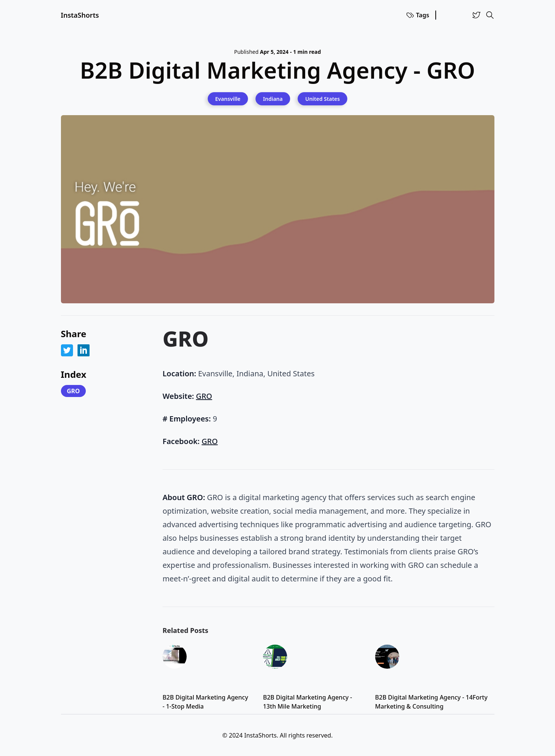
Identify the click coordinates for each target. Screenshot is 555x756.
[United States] (322, 99)
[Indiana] (273, 99)
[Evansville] (228, 99)
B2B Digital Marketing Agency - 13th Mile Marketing (308, 702)
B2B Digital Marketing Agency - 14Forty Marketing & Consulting (431, 702)
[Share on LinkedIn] (84, 350)
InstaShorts (80, 15)
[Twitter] (476, 15)
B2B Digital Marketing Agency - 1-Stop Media (205, 702)
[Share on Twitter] (67, 350)
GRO (74, 391)
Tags (417, 15)
